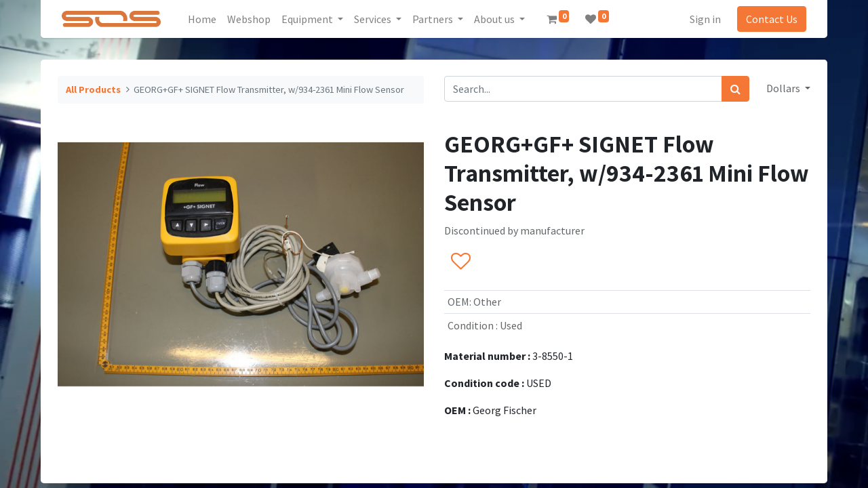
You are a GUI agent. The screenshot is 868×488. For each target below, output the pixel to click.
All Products (93, 89)
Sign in (705, 19)
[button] (460, 262)
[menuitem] (202, 19)
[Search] (735, 89)
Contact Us (772, 19)
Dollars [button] (784, 88)
